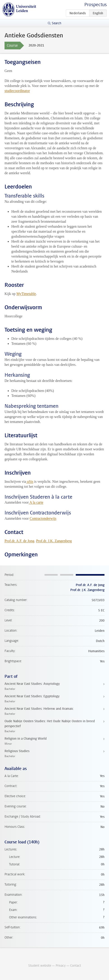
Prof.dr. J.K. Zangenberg (54, 541)
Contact (76, 966)
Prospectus (96, 5)
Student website (40, 966)
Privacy (61, 966)
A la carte (36, 502)
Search (57, 23)
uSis (30, 482)
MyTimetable (26, 294)
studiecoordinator (17, 91)
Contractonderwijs (43, 518)
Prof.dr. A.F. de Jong (19, 541)
